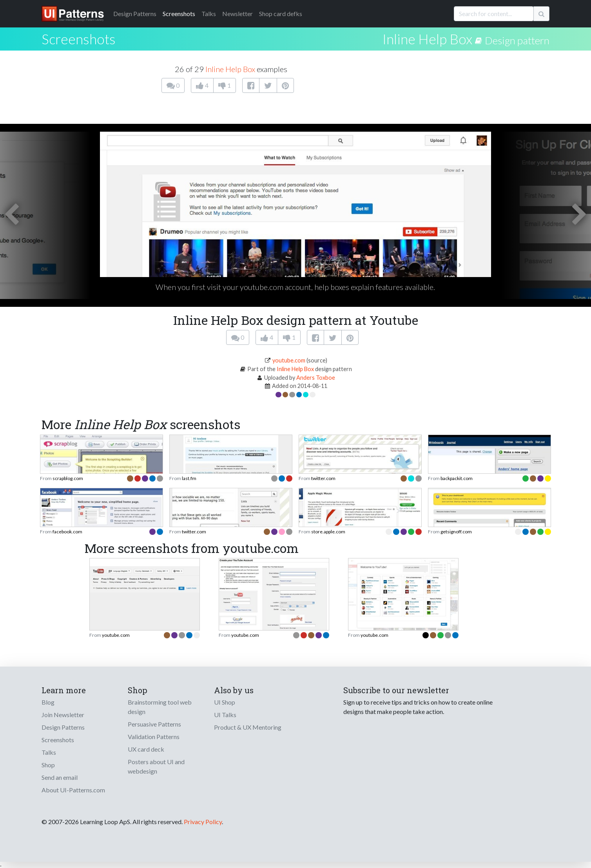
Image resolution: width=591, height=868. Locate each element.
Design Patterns (63, 727)
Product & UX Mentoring (248, 727)
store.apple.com (328, 532)
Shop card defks (281, 14)
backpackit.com (457, 478)
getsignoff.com (456, 532)
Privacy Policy (203, 822)
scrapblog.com (68, 478)
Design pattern (517, 40)
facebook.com (67, 532)
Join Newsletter (63, 715)
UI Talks (225, 715)
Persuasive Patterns (154, 724)
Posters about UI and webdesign (156, 766)
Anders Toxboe (316, 378)
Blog (48, 702)
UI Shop (225, 702)
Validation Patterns (154, 737)
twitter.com (323, 478)
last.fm (189, 478)
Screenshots (179, 14)
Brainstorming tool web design (160, 707)
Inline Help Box (427, 39)
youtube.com (289, 360)
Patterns (135, 14)
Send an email (60, 777)
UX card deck (146, 749)
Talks (209, 14)
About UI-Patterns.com (73, 790)
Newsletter (237, 14)
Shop (48, 765)
